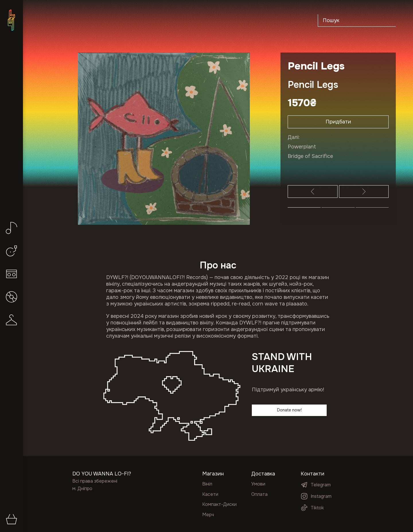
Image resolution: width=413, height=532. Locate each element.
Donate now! (289, 411)
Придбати (338, 123)
